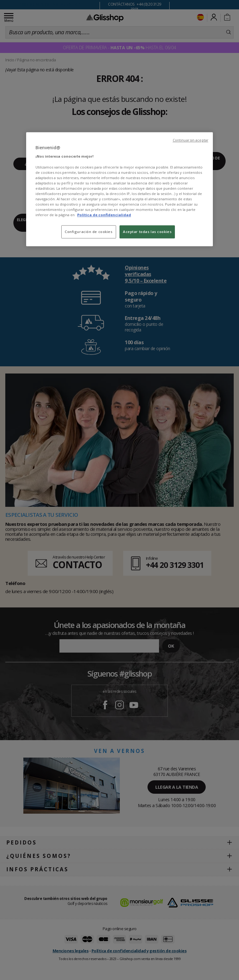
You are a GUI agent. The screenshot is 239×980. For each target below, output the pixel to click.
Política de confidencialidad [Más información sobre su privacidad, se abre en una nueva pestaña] (104, 215)
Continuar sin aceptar (190, 140)
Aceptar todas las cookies (147, 232)
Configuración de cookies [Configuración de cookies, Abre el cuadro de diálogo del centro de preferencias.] (89, 232)
